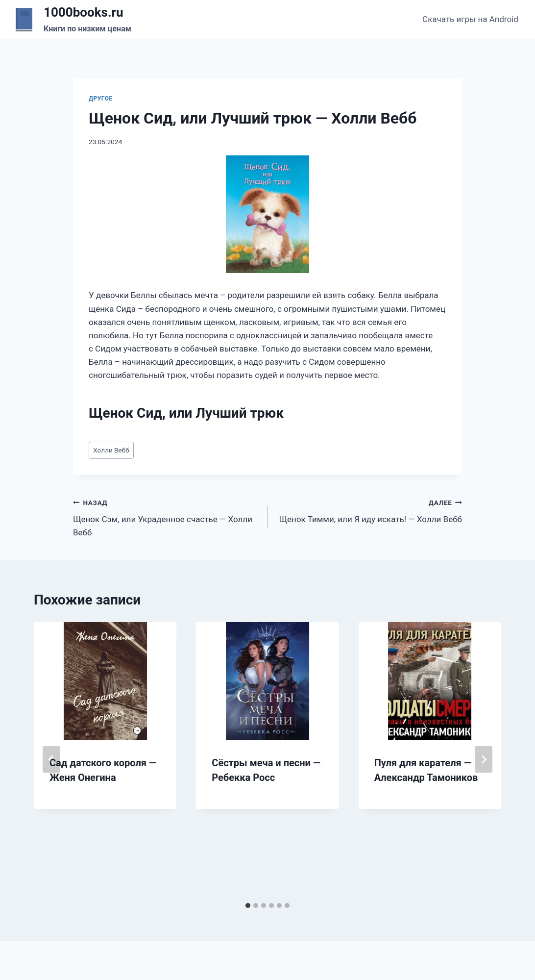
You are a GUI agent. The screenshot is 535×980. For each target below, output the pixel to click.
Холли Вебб (111, 450)
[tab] (248, 905)
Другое (101, 99)
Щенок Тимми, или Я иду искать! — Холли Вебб (369, 510)
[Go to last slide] (51, 759)
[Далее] (484, 759)
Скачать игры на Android (470, 19)
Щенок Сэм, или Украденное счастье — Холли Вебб (166, 517)
